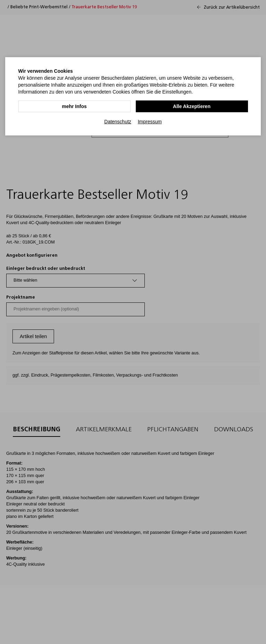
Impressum (150, 122)
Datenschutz (118, 122)
